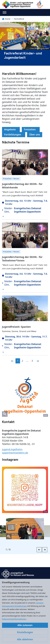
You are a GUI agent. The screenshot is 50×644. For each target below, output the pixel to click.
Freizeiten (31, 129)
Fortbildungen (14, 135)
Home (6, 19)
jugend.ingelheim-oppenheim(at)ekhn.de (15, 451)
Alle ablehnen (25, 639)
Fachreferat (19, 19)
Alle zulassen (25, 625)
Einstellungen (25, 632)
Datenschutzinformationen (14, 619)
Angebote (11, 129)
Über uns (35, 135)
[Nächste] (38, 361)
